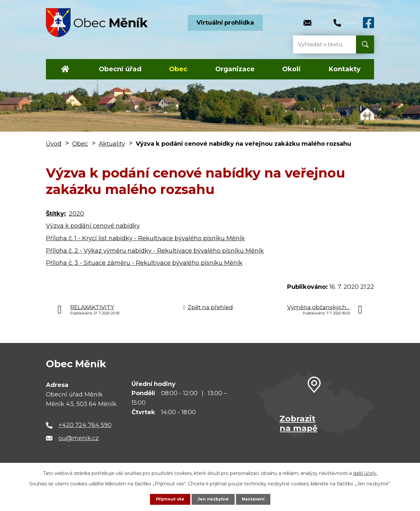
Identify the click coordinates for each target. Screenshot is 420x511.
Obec (178, 69)
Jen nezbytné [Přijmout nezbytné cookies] (213, 499)
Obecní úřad (120, 69)
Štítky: (56, 214)
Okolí (291, 69)
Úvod (65, 69)
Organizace (235, 69)
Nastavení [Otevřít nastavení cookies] (256, 499)
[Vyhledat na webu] (319, 44)
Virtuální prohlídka (225, 23)
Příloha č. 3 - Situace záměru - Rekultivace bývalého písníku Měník (144, 263)
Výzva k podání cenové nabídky (93, 226)
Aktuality (112, 144)
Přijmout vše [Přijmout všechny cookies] (167, 499)
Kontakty (345, 69)
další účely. (365, 473)
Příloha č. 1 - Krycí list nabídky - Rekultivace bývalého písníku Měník (145, 238)
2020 (76, 214)
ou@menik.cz (79, 438)
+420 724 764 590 (85, 425)
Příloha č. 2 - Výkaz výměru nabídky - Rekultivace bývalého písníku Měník (155, 251)
